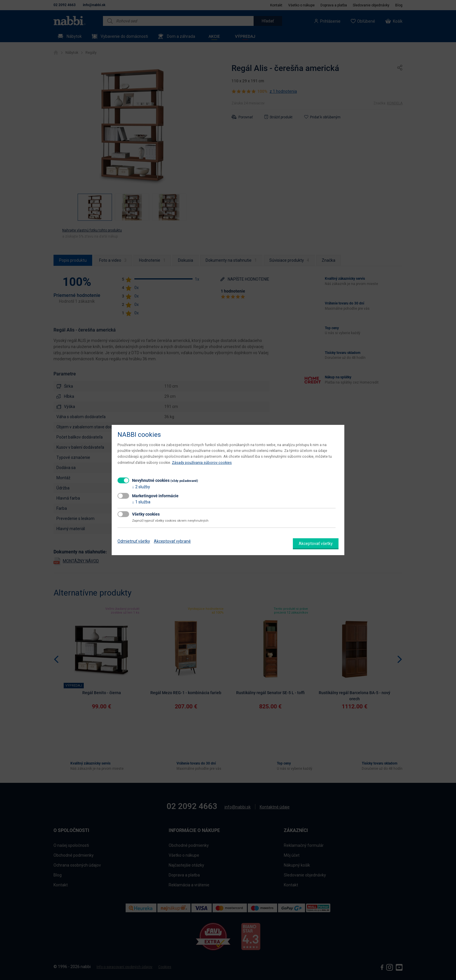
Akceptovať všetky (316, 544)
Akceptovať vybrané (172, 541)
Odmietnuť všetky (134, 541)
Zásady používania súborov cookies (202, 463)
